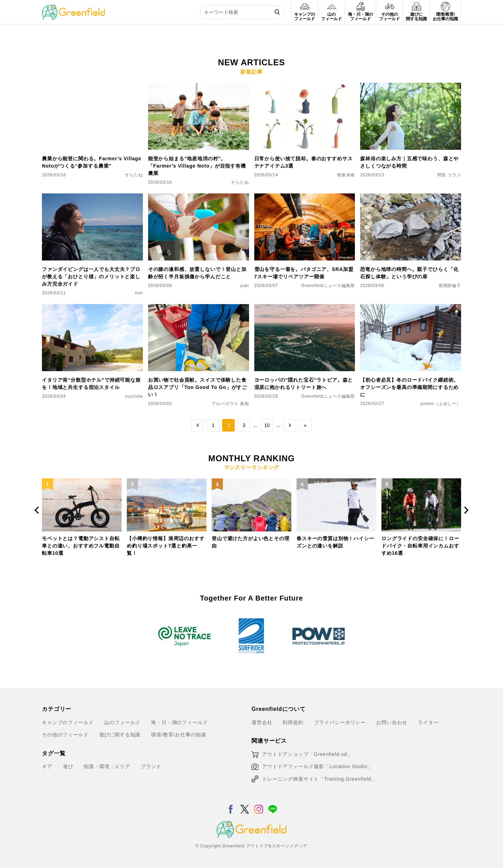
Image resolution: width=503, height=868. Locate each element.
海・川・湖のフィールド (179, 722)
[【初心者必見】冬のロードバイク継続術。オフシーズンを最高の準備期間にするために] (411, 308)
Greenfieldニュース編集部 (328, 286)
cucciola (134, 396)
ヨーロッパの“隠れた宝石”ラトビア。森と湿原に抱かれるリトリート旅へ (304, 384)
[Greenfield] (73, 8)
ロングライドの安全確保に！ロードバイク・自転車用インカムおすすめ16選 (420, 546)
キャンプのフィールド (68, 722)
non (139, 293)
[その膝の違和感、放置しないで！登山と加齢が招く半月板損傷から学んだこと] (199, 198)
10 (267, 425)
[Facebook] (231, 805)
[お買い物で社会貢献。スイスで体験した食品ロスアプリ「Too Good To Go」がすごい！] (199, 308)
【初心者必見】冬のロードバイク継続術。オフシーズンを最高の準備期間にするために (409, 387)
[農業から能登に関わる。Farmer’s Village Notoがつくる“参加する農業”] (92, 87)
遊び (68, 766)
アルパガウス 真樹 (230, 404)
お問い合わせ (392, 722)
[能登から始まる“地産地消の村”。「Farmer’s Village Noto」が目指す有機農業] (199, 87)
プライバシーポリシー (340, 722)
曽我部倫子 (450, 286)
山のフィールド (122, 722)
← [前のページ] (198, 425)
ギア (47, 766)
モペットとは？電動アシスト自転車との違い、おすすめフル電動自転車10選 (81, 546)
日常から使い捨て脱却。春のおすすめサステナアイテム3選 (304, 162)
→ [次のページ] (290, 425)
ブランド (151, 766)
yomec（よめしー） (441, 404)
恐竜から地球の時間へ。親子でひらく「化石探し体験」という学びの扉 (409, 273)
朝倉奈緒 (346, 175)
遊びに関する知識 (120, 735)
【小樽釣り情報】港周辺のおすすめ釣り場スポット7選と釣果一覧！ (166, 546)
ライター (428, 722)
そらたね (134, 175)
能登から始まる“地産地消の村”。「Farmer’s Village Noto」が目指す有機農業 (197, 166)
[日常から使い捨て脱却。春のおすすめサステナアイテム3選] (305, 87)
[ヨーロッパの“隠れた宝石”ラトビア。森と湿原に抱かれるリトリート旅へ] (305, 308)
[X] (245, 805)
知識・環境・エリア (107, 766)
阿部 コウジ (449, 175)
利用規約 (293, 722)
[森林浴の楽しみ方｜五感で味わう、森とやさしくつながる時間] (411, 87)
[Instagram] (259, 805)
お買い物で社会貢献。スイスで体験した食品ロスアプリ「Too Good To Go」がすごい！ (198, 387)
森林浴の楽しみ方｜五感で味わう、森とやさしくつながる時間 (409, 162)
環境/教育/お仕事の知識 (178, 735)
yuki (245, 286)
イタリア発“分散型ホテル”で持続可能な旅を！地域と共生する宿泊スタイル (91, 384)
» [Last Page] (305, 425)
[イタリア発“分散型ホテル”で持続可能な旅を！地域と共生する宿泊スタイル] (92, 308)
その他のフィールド (65, 735)
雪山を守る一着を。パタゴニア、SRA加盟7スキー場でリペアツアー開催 (304, 273)
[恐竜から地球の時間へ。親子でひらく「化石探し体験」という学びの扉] (411, 198)
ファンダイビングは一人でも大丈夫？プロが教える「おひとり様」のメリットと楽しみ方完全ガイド (91, 277)
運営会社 (262, 722)
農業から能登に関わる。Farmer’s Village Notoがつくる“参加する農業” (92, 162)
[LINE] (273, 805)
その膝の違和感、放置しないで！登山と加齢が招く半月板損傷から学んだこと (197, 273)
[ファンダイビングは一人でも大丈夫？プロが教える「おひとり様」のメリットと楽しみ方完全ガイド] (92, 198)
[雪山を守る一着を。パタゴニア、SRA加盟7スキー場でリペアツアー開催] (305, 198)
